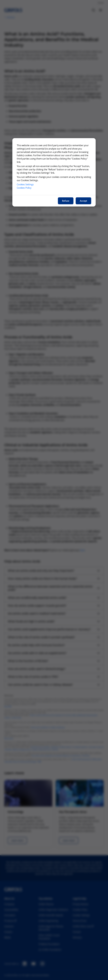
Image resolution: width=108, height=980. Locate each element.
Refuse (66, 201)
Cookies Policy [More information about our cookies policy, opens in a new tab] (24, 188)
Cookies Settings (25, 184)
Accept (83, 201)
